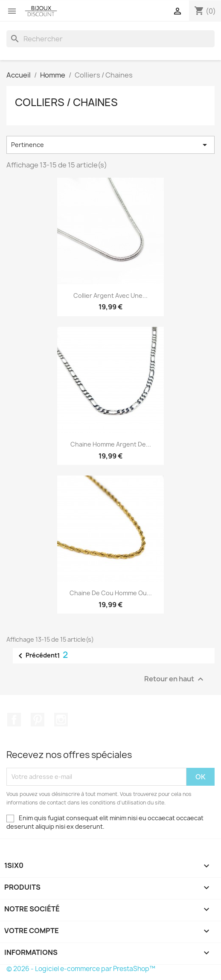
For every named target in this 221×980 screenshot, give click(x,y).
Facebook (14, 720)
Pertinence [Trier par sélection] (110, 145)
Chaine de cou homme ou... (111, 593)
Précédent (36, 656)
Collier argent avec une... (110, 295)
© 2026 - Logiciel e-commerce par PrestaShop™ (81, 969)
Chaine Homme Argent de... (111, 444)
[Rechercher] (110, 39)
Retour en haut (175, 679)
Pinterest (38, 720)
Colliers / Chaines (66, 102)
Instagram (61, 720)
